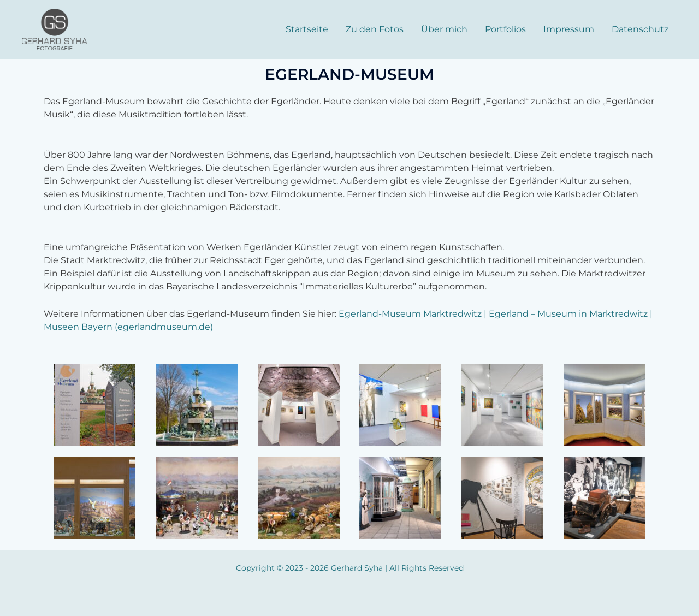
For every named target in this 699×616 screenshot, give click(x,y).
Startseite (307, 29)
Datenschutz (640, 29)
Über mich (444, 29)
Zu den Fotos (375, 29)
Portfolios (505, 29)
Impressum (569, 29)
